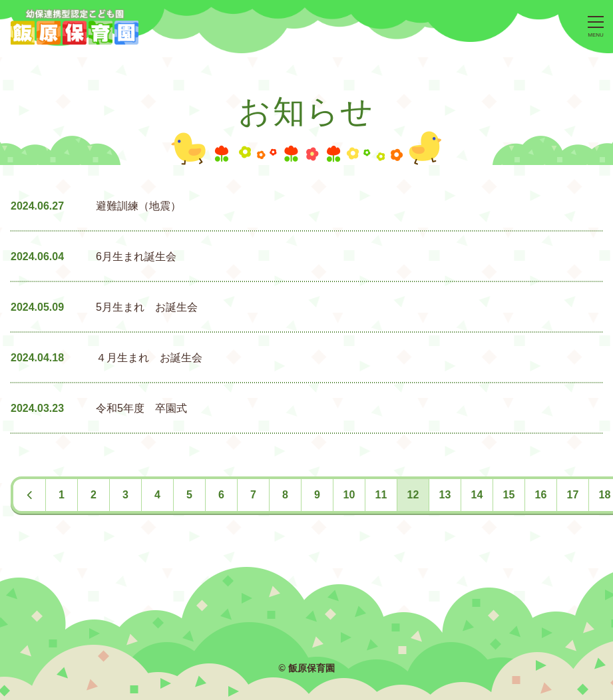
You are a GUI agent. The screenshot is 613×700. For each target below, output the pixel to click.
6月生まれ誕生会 (136, 257)
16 (541, 495)
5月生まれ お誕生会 (147, 307)
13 (445, 495)
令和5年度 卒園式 (141, 408)
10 (349, 495)
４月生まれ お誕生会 (149, 358)
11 (381, 495)
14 (477, 495)
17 (573, 495)
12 (413, 495)
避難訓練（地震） (138, 206)
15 (509, 495)
